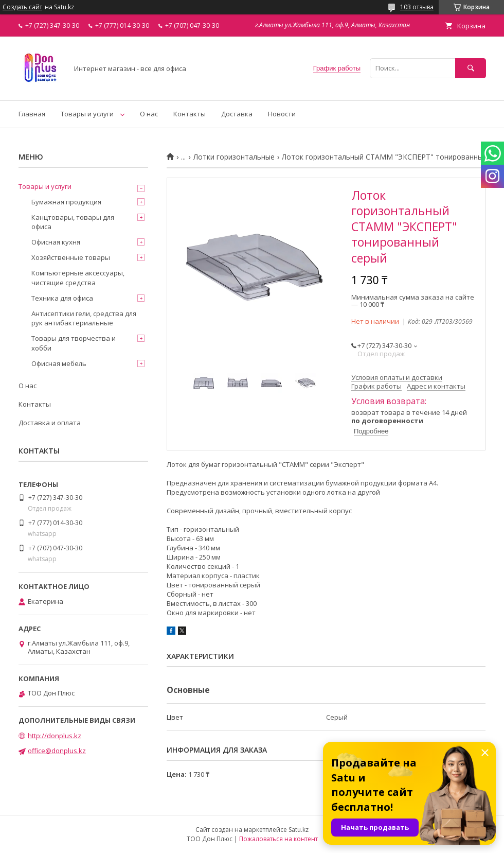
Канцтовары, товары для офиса (73, 222)
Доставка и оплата (50, 423)
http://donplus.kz (55, 736)
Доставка (237, 114)
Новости (282, 114)
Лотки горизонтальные (234, 157)
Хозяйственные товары (71, 257)
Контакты (190, 114)
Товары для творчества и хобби (74, 343)
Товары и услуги (87, 114)
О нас (149, 114)
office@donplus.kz (57, 751)
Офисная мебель (59, 363)
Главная (32, 114)
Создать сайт (22, 7)
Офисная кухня (56, 242)
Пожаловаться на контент (278, 839)
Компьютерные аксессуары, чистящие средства (78, 277)
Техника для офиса (62, 298)
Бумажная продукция (66, 202)
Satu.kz (299, 830)
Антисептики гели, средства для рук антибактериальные (84, 318)
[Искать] (471, 68)
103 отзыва (417, 7)
